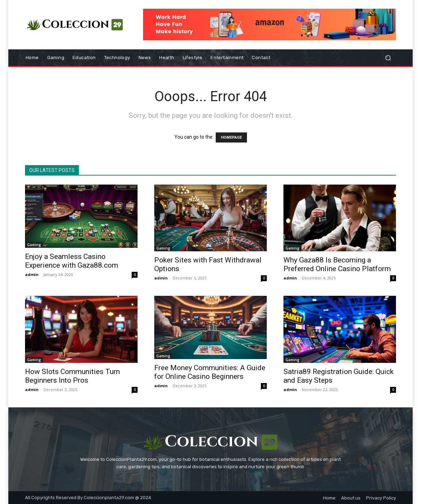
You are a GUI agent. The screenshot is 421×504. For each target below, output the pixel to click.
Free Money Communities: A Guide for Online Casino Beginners (210, 372)
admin (32, 274)
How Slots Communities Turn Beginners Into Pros (72, 376)
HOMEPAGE (231, 137)
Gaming (34, 245)
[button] (388, 58)
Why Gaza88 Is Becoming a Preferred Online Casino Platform (337, 264)
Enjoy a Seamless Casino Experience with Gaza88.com (72, 261)
